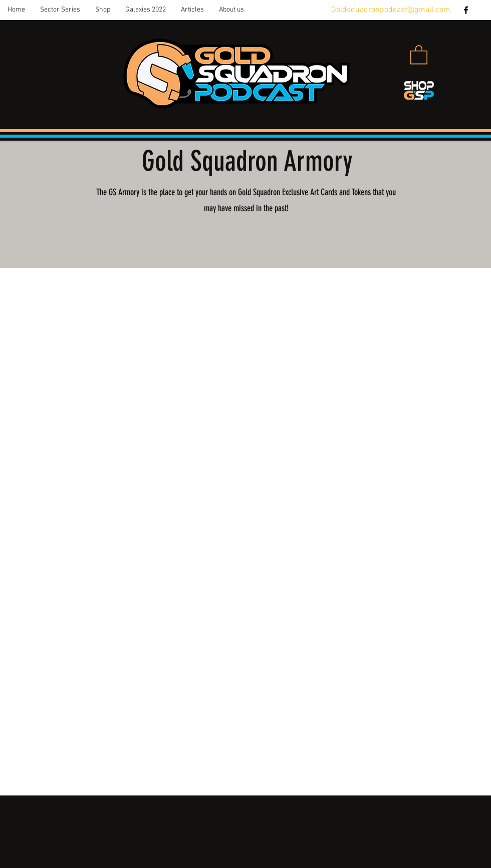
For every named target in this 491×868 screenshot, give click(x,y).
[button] (60, 10)
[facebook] (466, 10)
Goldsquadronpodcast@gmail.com (391, 10)
